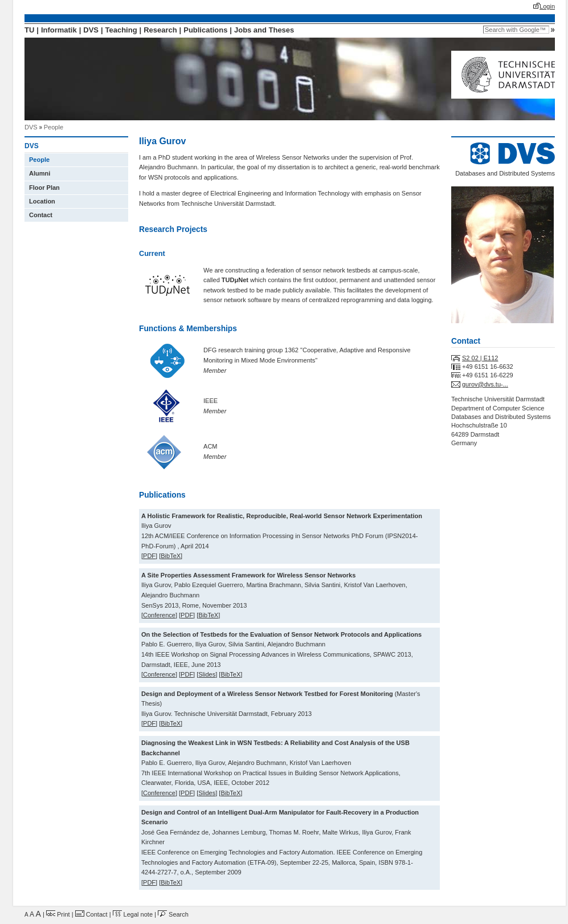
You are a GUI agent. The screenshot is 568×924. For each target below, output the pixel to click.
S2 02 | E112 (480, 358)
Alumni (40, 173)
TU (29, 30)
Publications (205, 30)
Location (42, 201)
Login (547, 6)
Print (58, 914)
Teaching (121, 30)
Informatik (59, 30)
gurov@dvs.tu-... (485, 384)
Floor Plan (44, 188)
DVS (91, 30)
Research (160, 30)
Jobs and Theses (264, 30)
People (54, 127)
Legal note (133, 914)
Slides (207, 674)
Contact (41, 215)
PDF (149, 556)
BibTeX (171, 556)
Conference (159, 615)
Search (173, 914)
